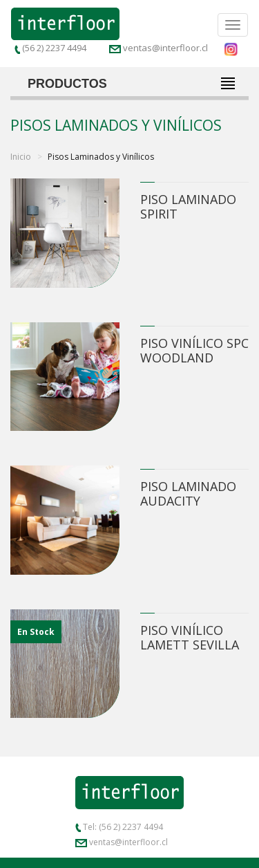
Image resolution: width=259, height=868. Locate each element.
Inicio (21, 157)
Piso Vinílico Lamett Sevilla (190, 637)
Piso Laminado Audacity (188, 493)
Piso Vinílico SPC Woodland (194, 350)
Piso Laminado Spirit (188, 206)
